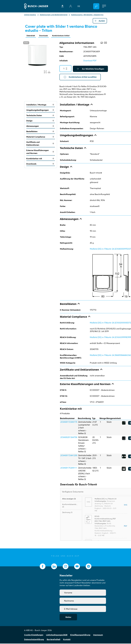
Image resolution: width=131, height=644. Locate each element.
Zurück (100, 21)
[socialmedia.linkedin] (54, 567)
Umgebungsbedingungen (41, 110)
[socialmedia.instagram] (66, 567)
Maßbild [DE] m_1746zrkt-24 (106, 499)
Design (41, 121)
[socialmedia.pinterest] (89, 567)
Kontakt (67, 640)
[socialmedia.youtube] (77, 567)
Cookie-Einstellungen (34, 635)
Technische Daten (41, 116)
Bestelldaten (41, 132)
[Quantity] (65, 69)
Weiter (68, 618)
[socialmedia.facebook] (43, 567)
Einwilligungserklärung (80, 635)
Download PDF (90, 61)
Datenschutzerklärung (34, 640)
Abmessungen (41, 127)
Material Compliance (41, 137)
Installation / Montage (41, 105)
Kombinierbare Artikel (65, 36)
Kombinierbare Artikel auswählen (81, 77)
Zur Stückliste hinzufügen (90, 69)
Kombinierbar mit (41, 159)
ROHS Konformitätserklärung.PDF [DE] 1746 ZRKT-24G (105, 519)
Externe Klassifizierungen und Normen (41, 152)
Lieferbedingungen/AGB (57, 635)
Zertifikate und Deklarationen (41, 144)
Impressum (98, 635)
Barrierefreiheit (54, 640)
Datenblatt (31, 36)
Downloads (46, 36)
